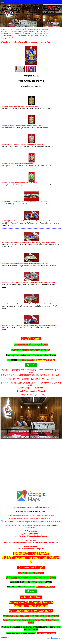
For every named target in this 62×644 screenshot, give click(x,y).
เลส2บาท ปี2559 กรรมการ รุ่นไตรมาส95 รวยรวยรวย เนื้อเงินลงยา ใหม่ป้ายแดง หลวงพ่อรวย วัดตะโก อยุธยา (29, 325)
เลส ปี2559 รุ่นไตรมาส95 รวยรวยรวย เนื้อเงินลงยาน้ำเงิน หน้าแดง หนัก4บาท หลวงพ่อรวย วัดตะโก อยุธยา (28, 221)
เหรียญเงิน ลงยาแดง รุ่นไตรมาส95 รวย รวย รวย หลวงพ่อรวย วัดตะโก (19, 164)
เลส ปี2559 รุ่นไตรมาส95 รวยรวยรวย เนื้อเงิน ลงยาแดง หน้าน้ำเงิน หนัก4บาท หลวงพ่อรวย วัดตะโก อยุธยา (28, 242)
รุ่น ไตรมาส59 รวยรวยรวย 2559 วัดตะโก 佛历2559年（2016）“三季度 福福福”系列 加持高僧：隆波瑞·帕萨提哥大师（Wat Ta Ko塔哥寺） (25, 34)
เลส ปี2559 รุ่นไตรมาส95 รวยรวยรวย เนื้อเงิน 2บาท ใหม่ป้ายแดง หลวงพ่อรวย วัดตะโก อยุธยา (25, 264)
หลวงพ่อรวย (4, 29)
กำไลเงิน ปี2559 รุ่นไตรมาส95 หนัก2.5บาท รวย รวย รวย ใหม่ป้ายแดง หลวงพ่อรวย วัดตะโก (25, 202)
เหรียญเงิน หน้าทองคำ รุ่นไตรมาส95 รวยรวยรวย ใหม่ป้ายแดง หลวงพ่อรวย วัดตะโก (23, 126)
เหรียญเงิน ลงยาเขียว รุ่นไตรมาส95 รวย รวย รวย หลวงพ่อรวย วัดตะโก (20, 183)
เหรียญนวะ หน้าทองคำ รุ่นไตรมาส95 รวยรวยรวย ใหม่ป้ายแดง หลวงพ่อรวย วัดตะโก (23, 145)
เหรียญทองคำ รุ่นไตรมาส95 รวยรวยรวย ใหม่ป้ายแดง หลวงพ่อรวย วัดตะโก (20, 107)
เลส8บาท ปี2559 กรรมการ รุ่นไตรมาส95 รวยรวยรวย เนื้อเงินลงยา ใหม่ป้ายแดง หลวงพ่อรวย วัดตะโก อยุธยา (29, 283)
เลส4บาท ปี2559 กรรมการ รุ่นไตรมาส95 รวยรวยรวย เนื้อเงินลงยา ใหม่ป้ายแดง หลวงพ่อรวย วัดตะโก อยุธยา (29, 304)
